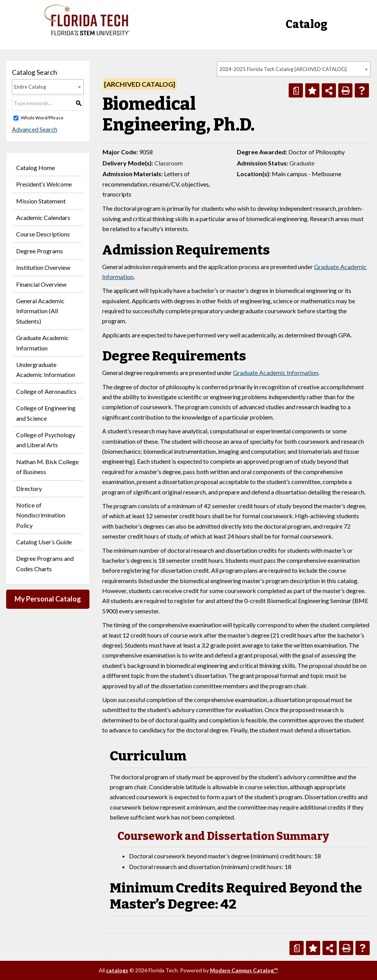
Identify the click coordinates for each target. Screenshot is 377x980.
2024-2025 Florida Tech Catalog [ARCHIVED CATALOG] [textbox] (283, 69)
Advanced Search (35, 129)
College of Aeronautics (46, 391)
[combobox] (294, 69)
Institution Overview (43, 267)
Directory (29, 488)
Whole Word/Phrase (42, 118)
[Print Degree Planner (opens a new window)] (296, 90)
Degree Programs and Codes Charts (45, 563)
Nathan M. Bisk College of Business (47, 467)
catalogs (117, 970)
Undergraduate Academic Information (46, 369)
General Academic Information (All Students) (40, 311)
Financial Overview (41, 284)
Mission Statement (41, 201)
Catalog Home (36, 168)
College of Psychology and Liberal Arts (46, 440)
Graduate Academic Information (42, 343)
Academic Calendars (43, 217)
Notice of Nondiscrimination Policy (41, 515)
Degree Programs (40, 251)
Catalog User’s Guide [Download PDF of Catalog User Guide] (44, 542)
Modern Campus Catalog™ (244, 970)
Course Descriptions (43, 234)
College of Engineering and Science (46, 413)
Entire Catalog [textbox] (30, 87)
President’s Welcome (44, 184)
